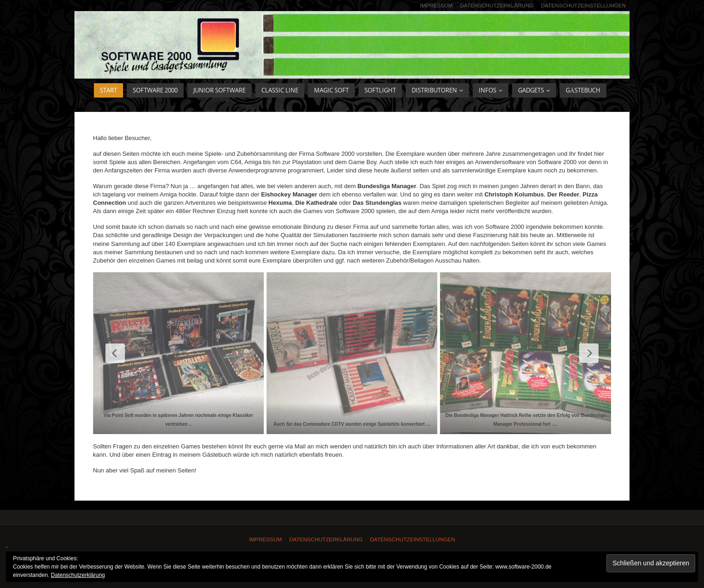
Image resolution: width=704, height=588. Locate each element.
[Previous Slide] (115, 353)
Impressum (436, 5)
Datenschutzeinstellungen (583, 5)
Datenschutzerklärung (497, 5)
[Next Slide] (589, 353)
